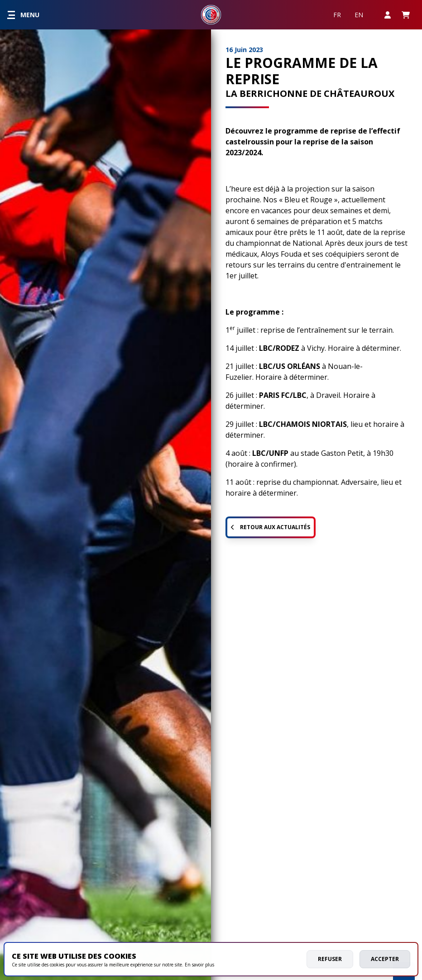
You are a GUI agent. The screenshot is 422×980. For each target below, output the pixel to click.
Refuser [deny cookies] (330, 959)
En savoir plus (199, 965)
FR (337, 15)
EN (359, 15)
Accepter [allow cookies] (385, 959)
